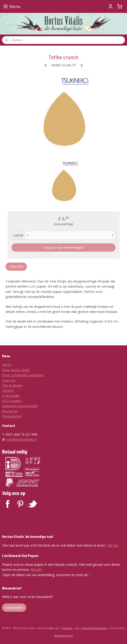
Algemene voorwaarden (20, 406)
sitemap (67, 628)
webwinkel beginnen (95, 628)
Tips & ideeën (12, 385)
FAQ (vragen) (12, 401)
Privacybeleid (12, 416)
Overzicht (16, 267)
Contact (8, 390)
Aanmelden (14, 608)
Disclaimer (10, 411)
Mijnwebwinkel (64, 636)
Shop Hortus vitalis (16, 370)
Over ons (9, 380)
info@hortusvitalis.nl (22, 439)
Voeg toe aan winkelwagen (63, 247)
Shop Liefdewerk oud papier (23, 375)
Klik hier (113, 545)
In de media (11, 396)
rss (77, 628)
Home (7, 365)
